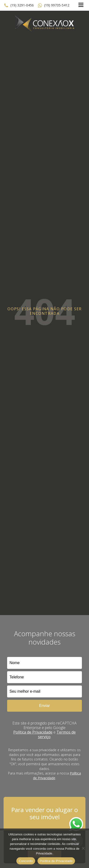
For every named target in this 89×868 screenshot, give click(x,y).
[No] (83, 848)
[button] (19, 5)
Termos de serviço (57, 734)
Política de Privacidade (33, 732)
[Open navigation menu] (81, 5)
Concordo (26, 861)
